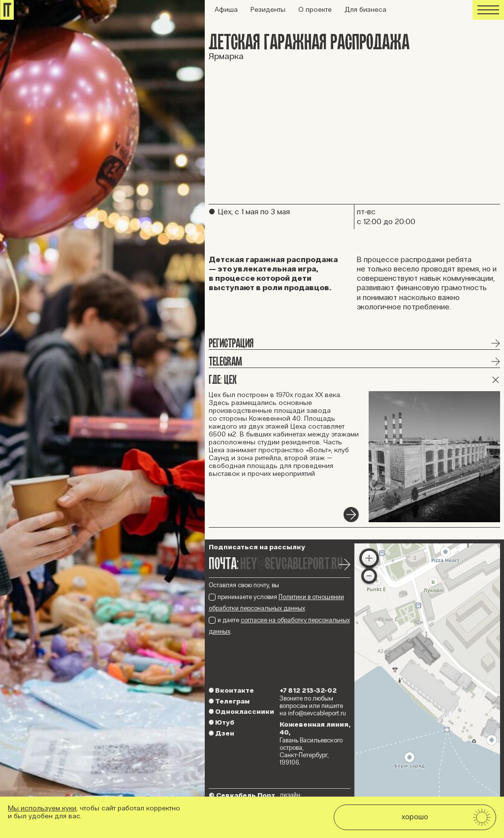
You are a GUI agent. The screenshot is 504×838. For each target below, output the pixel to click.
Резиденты (268, 10)
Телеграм (229, 701)
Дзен (221, 733)
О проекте (315, 10)
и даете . (279, 626)
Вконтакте (231, 690)
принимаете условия (276, 603)
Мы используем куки (42, 808)
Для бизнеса (365, 10)
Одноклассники (241, 712)
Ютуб (221, 722)
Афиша (226, 10)
